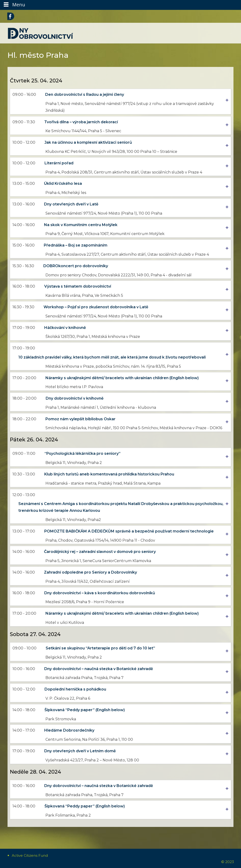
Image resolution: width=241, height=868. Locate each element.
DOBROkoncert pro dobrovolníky (77, 266)
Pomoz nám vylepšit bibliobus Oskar (82, 419)
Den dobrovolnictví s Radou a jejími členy (86, 95)
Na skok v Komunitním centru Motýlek (82, 225)
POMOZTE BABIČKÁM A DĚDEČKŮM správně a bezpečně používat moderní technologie (130, 531)
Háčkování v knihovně (66, 328)
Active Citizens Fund (30, 855)
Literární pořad (60, 163)
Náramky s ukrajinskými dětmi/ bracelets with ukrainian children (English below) (123, 378)
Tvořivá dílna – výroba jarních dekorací (82, 122)
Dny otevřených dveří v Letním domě (81, 751)
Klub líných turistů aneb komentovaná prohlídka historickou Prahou (110, 474)
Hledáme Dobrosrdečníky (70, 730)
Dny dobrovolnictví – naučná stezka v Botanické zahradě (100, 669)
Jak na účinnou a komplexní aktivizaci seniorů (89, 142)
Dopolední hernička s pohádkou (76, 689)
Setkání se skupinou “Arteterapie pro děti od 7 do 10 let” (102, 648)
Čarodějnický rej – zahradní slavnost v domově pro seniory (101, 552)
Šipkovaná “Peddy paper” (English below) (86, 710)
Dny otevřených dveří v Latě (72, 204)
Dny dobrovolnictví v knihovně (76, 398)
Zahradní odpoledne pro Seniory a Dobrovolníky (92, 572)
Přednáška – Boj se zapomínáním (77, 245)
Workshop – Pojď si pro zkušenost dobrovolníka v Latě (97, 307)
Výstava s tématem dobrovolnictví (79, 286)
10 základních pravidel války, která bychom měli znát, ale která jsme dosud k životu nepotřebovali (113, 357)
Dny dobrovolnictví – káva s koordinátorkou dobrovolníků (101, 593)
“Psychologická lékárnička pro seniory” (84, 453)
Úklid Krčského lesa (64, 183)
